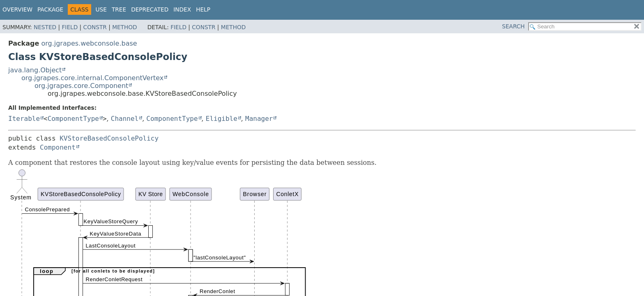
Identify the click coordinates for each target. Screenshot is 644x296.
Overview (17, 9)
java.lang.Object (35, 70)
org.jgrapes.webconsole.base (89, 43)
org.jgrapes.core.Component (81, 86)
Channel (125, 119)
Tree (119, 9)
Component (58, 147)
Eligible (222, 119)
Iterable (24, 119)
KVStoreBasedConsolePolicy (109, 138)
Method (125, 27)
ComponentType (73, 119)
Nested (45, 27)
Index (182, 9)
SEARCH (513, 26)
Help (203, 9)
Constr (95, 27)
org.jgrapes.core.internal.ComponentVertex (92, 78)
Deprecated (150, 9)
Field (70, 27)
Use (101, 9)
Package (50, 9)
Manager (259, 119)
